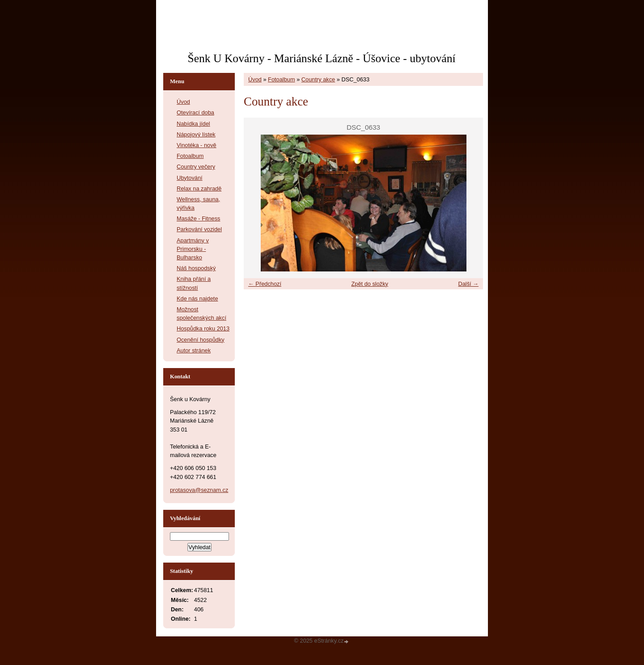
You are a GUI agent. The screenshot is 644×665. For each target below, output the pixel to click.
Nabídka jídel (193, 124)
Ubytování (190, 178)
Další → (468, 284)
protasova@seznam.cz (199, 490)
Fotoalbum (281, 79)
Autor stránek (194, 350)
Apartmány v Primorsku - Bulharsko (193, 249)
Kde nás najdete (197, 299)
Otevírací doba (195, 112)
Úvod (255, 79)
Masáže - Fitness (198, 218)
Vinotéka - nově (197, 145)
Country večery (196, 167)
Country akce (318, 79)
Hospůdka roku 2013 (203, 328)
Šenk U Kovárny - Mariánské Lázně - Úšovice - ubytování (321, 58)
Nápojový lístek (196, 134)
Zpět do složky (370, 284)
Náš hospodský (196, 268)
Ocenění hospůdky (201, 340)
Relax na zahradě (199, 188)
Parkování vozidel (199, 229)
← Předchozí (265, 284)
